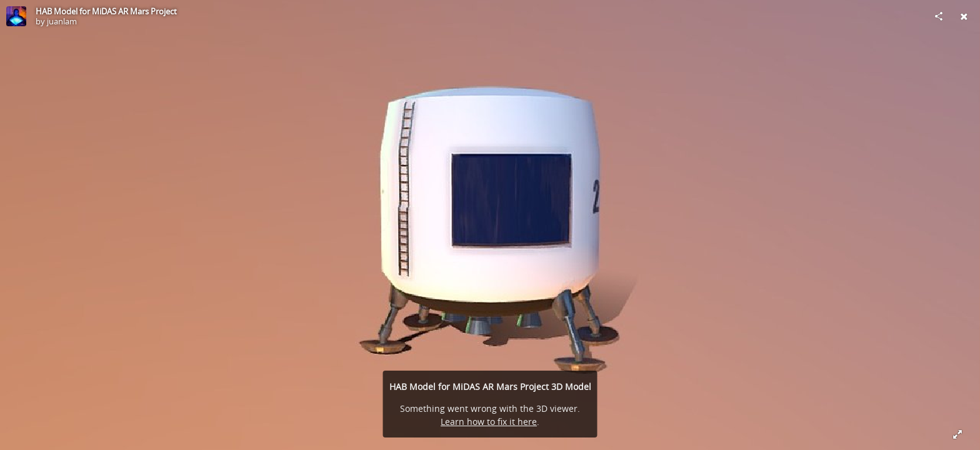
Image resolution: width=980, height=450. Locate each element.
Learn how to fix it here (489, 422)
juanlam (62, 21)
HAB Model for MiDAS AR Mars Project (106, 11)
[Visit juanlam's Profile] (16, 16)
